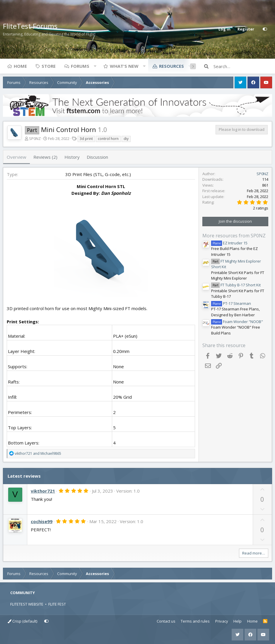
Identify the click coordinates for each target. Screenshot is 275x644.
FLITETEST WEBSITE (27, 604)
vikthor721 (43, 491)
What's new (124, 66)
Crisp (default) (22, 621)
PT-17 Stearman (231, 303)
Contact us (166, 621)
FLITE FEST (57, 604)
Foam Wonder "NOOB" (237, 322)
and (38, 453)
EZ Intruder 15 (229, 243)
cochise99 (42, 521)
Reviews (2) (45, 157)
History (72, 157)
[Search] (243, 66)
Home (20, 66)
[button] (95, 66)
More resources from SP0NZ (234, 236)
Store (49, 66)
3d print (86, 139)
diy (126, 139)
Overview (17, 157)
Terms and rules (195, 621)
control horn (108, 139)
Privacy (222, 621)
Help (238, 621)
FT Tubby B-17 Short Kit (236, 285)
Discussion (97, 157)
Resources (171, 66)
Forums (80, 66)
